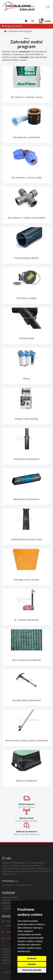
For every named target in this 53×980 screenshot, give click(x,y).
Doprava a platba (10, 897)
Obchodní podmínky (12, 900)
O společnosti (8, 906)
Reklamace (7, 903)
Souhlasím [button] (32, 958)
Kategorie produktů (12, 26)
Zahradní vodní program (21, 31)
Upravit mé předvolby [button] (32, 970)
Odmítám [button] (32, 964)
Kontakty (6, 909)
